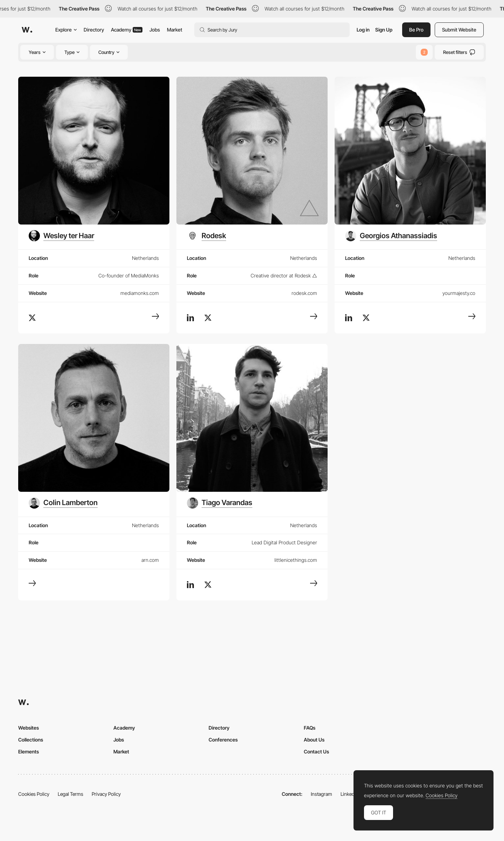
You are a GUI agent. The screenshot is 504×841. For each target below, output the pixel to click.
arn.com (150, 560)
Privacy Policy (106, 794)
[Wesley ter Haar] (61, 236)
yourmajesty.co (459, 293)
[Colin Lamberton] (63, 503)
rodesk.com (304, 293)
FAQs (310, 728)
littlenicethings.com (296, 560)
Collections (31, 740)
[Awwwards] (27, 30)
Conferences (223, 740)
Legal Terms (71, 794)
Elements (29, 752)
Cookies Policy (34, 794)
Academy (127, 30)
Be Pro (416, 30)
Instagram (321, 794)
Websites (29, 728)
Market (175, 30)
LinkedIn (349, 794)
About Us (314, 740)
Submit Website (459, 30)
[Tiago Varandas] (220, 503)
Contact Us (316, 752)
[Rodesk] (206, 236)
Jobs (155, 30)
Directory (94, 30)
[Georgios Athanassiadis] (391, 236)
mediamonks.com (140, 293)
